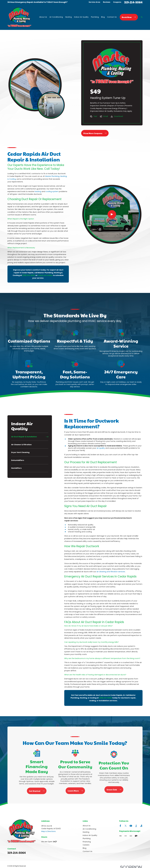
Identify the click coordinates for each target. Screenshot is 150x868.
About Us (87, 826)
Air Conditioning (89, 829)
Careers (86, 845)
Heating (86, 832)
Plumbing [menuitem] (95, 17)
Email (106, 116)
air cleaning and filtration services (111, 572)
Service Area (94, 2)
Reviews (107, 2)
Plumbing (87, 838)
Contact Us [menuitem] (112, 17)
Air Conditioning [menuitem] (56, 17)
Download (119, 116)
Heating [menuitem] (68, 17)
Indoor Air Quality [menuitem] (81, 17)
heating (38, 191)
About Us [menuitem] (43, 17)
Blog (85, 848)
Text (95, 116)
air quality (101, 448)
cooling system (52, 191)
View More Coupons (95, 133)
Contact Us (87, 851)
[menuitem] (30, 437)
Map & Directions (48, 831)
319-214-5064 (133, 2)
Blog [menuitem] (103, 17)
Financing (87, 842)
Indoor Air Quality (90, 835)
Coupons (117, 2)
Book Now (129, 17)
